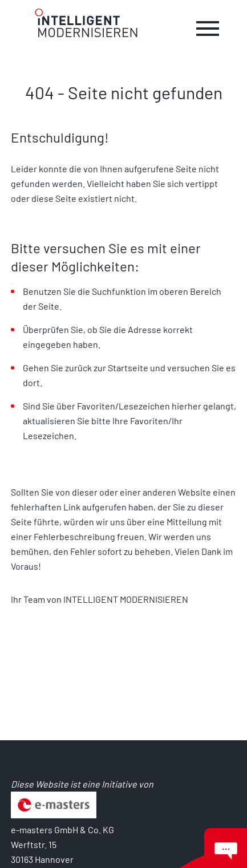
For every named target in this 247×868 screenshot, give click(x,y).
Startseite (129, 368)
